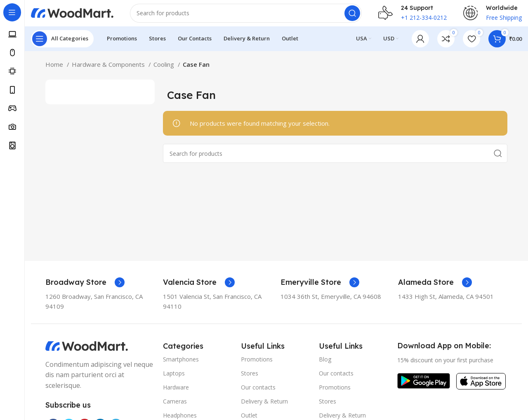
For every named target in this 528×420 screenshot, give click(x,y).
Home (55, 71)
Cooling (165, 71)
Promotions (257, 366)
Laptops (174, 380)
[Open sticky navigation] (62, 45)
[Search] (246, 16)
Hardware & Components (109, 71)
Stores (250, 380)
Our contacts (258, 394)
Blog (325, 366)
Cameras (175, 408)
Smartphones (181, 366)
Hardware (176, 394)
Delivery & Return (264, 408)
